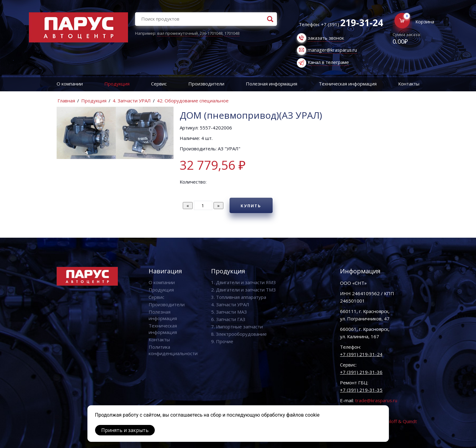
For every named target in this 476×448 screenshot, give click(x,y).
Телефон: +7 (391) (341, 24)
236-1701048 (211, 33)
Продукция (117, 84)
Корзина (425, 22)
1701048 (232, 33)
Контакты (159, 339)
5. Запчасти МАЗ (229, 312)
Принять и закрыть (125, 430)
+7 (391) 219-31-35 (361, 390)
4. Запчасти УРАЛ (132, 101)
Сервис (159, 84)
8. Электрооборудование (239, 334)
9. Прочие (222, 341)
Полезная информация (272, 84)
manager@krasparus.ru (332, 50)
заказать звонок (326, 38)
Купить (251, 206)
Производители (206, 84)
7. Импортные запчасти (237, 327)
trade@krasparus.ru (376, 400)
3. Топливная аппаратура (239, 297)
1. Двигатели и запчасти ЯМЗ (243, 282)
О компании (70, 84)
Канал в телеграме (328, 62)
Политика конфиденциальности (173, 350)
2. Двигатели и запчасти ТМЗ (243, 290)
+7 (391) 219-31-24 (361, 354)
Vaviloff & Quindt (399, 421)
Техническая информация (348, 84)
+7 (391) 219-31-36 (361, 372)
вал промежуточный (178, 33)
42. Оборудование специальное (193, 101)
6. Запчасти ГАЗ (228, 319)
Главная (66, 101)
